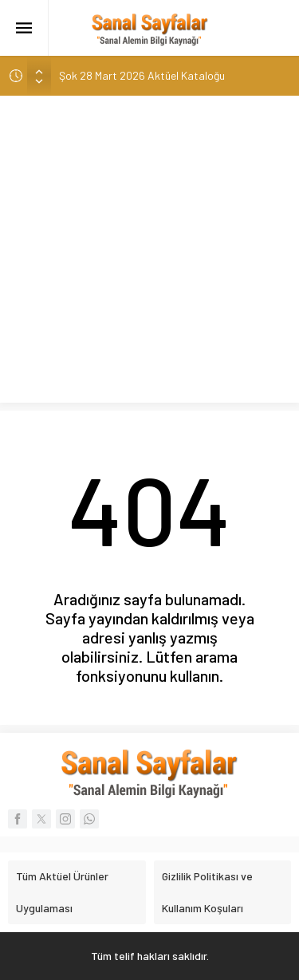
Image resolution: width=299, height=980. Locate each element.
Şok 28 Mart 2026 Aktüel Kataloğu (142, 75)
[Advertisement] (149, 253)
